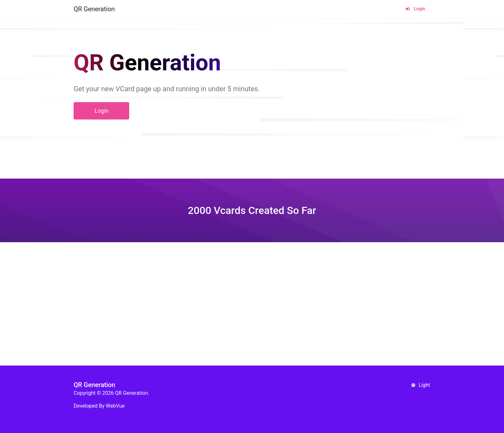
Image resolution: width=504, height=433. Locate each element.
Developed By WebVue (99, 406)
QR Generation (94, 9)
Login (415, 9)
